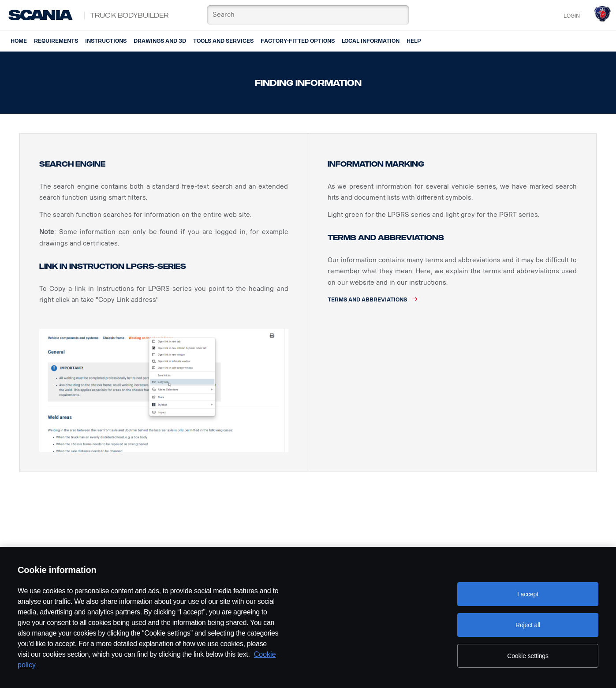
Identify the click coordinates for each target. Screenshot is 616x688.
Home (19, 41)
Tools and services (223, 41)
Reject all (528, 625)
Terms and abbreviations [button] (367, 299)
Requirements (56, 41)
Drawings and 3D (160, 41)
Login (572, 16)
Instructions (106, 41)
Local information (371, 41)
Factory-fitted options (298, 41)
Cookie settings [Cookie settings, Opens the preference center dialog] (528, 656)
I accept (528, 594)
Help (414, 41)
